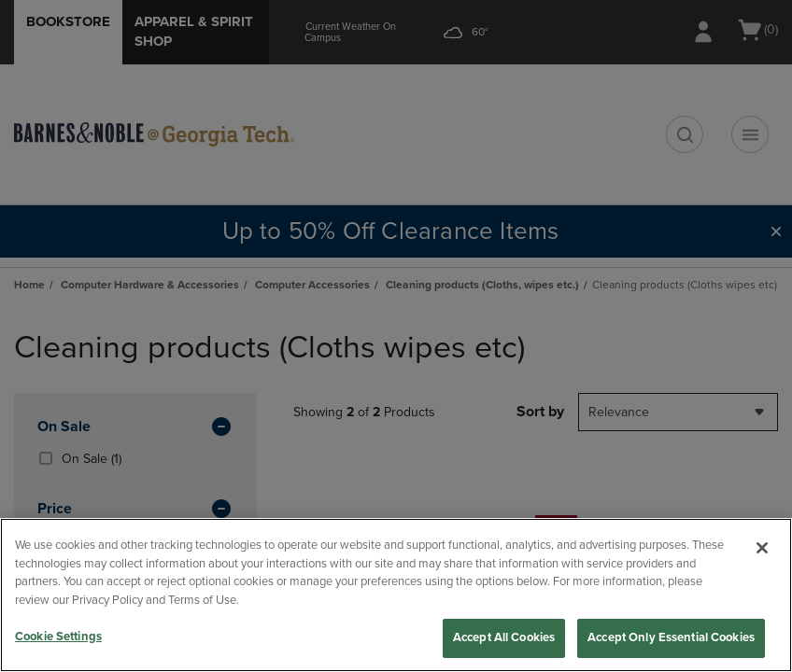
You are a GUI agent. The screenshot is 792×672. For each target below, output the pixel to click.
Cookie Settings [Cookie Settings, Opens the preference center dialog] (58, 637)
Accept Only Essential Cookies (671, 637)
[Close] (762, 548)
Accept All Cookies (504, 637)
